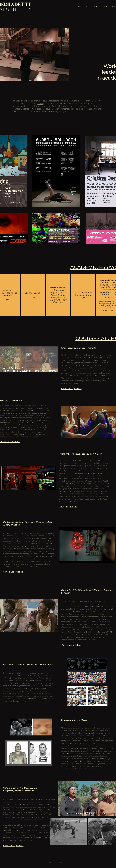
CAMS (40, 104)
